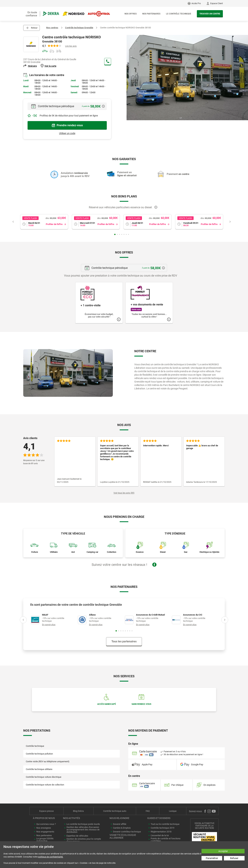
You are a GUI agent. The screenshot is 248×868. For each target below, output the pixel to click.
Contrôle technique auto (115, 811)
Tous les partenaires (124, 641)
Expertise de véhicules (77, 836)
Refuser (234, 858)
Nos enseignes (44, 828)
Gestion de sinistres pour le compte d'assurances (84, 840)
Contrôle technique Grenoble (79, 28)
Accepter (223, 851)
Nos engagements (45, 832)
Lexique (173, 811)
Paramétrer (212, 858)
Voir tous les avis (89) (124, 493)
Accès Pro (196, 3)
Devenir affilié (120, 824)
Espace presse (46, 811)
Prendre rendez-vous (67, 125)
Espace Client (217, 3)
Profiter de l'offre (54, 224)
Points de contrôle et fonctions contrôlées (166, 840)
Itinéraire (32, 66)
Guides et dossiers (159, 818)
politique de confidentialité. (51, 857)
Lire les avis (71, 46)
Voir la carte (50, 66)
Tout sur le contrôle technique (165, 824)
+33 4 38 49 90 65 (108, 61)
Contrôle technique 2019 (162, 828)
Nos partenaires (151, 14)
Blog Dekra (78, 811)
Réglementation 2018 (161, 832)
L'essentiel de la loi (160, 835)
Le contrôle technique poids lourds (83, 824)
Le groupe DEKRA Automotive (45, 840)
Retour (34, 28)
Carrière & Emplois (122, 828)
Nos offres (131, 14)
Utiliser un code (67, 133)
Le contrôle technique (179, 14)
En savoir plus (49, 625)
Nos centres (52, 28)
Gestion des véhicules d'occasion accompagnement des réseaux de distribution (83, 830)
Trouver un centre (210, 14)
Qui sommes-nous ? (46, 824)
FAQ (148, 811)
